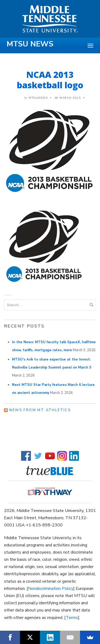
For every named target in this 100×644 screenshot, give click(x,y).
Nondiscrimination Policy (51, 589)
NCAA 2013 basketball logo (50, 80)
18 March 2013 (68, 98)
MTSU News (30, 44)
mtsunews (38, 98)
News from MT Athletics (40, 410)
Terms (72, 618)
